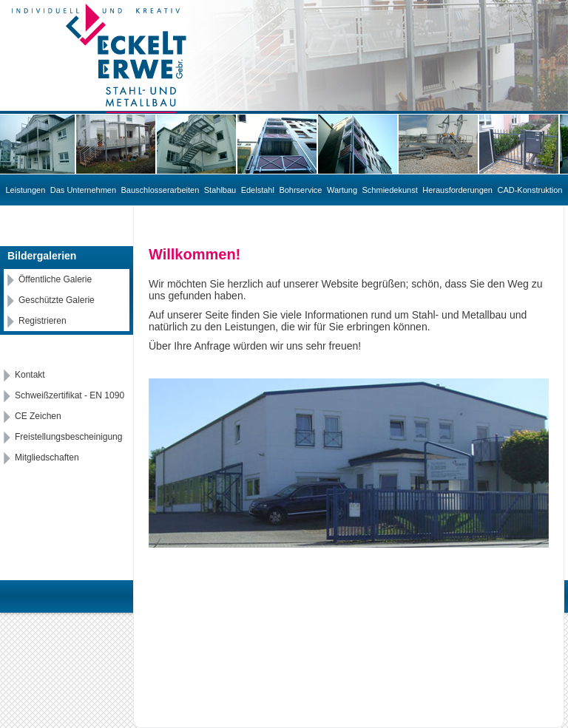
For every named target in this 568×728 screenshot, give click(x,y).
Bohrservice (300, 190)
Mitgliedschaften (47, 457)
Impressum (470, 604)
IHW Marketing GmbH (389, 604)
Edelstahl (258, 190)
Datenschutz (532, 604)
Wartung (342, 190)
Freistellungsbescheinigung (68, 437)
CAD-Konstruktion (530, 190)
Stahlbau (220, 190)
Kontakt (30, 375)
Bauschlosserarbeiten (160, 190)
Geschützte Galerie (57, 300)
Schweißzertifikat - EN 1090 (70, 395)
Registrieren (43, 321)
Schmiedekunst (390, 190)
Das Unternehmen (83, 190)
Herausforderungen (457, 190)
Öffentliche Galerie (55, 279)
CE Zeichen (38, 416)
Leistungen (26, 190)
